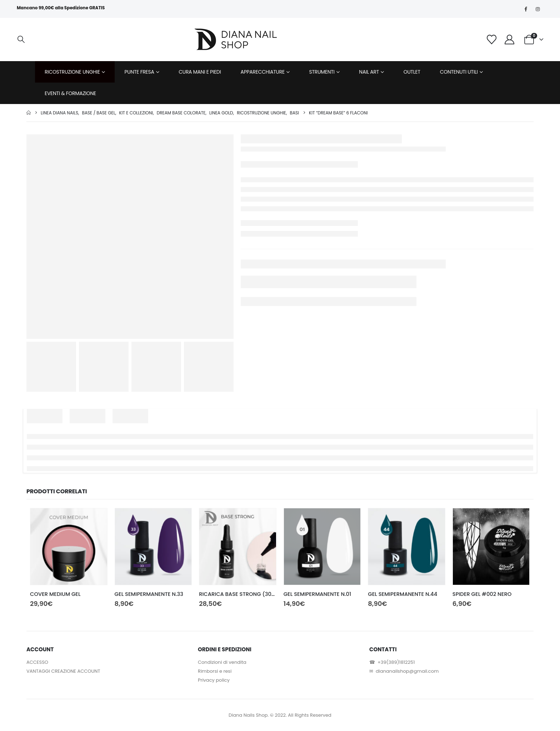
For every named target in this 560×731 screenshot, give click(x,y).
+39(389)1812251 (396, 662)
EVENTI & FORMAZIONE (70, 93)
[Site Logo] (236, 39)
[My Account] (510, 39)
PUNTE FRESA (139, 72)
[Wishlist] (491, 39)
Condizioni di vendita (222, 662)
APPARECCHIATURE (263, 72)
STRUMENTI (322, 72)
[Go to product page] (69, 547)
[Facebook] (526, 9)
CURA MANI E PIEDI (200, 72)
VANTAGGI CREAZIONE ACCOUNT (63, 671)
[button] (21, 39)
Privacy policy (214, 680)
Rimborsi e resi (215, 671)
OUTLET (412, 72)
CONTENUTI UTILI (459, 72)
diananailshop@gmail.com (407, 671)
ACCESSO (37, 662)
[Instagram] (538, 9)
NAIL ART (369, 72)
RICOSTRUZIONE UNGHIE (72, 72)
